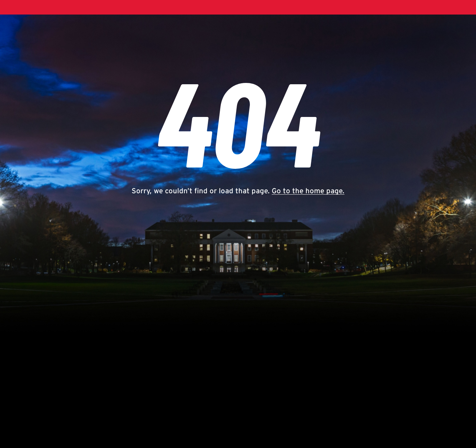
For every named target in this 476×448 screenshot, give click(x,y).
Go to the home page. (308, 191)
